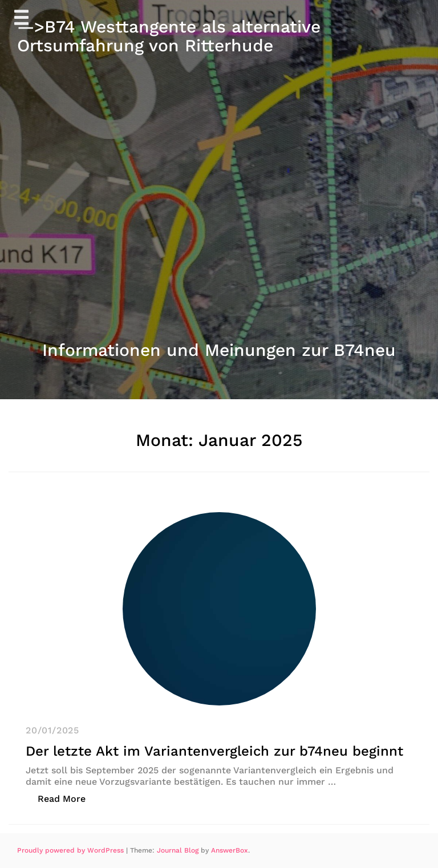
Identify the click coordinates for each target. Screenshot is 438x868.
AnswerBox (230, 850)
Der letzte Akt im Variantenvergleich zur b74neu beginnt (214, 751)
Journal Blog (179, 850)
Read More (68, 798)
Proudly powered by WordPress (72, 850)
